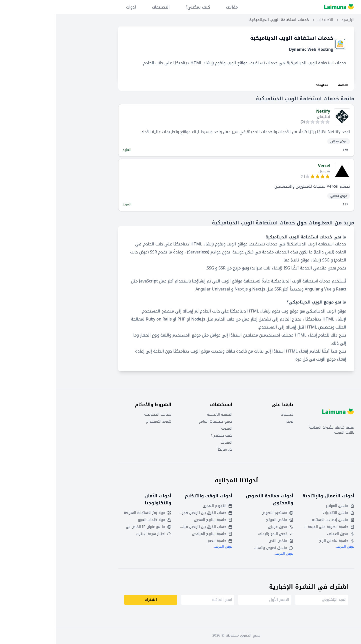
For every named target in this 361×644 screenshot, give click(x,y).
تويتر (234, 422)
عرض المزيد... (289, 547)
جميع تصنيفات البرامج (160, 422)
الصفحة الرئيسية (164, 415)
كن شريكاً (169, 450)
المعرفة (171, 443)
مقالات (176, 7)
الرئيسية (292, 20)
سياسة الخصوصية (102, 415)
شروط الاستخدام (103, 422)
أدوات (75, 7)
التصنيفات (105, 7)
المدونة (171, 429)
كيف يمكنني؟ (142, 7)
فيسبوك (231, 415)
